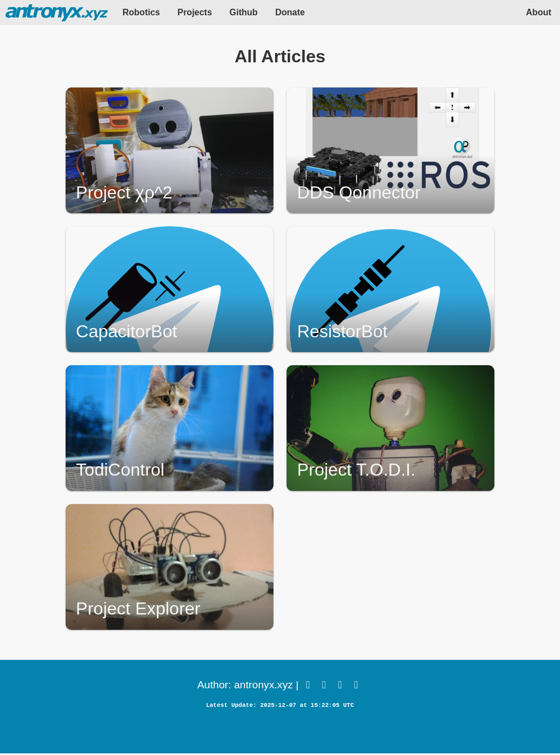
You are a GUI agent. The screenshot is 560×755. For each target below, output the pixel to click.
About (539, 12)
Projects (194, 12)
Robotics (141, 12)
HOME (57, 12)
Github (244, 12)
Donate (290, 12)
